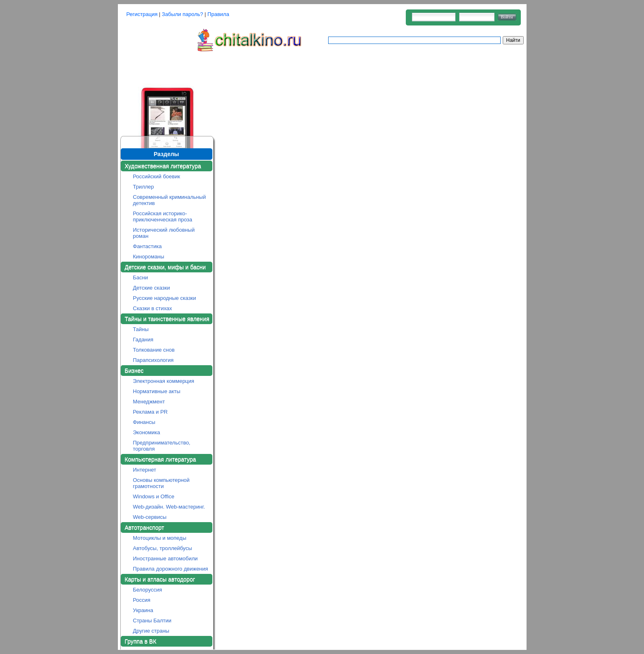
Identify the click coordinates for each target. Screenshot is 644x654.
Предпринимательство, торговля (162, 446)
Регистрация (142, 14)
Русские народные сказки (165, 298)
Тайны (141, 329)
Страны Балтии (152, 621)
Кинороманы (149, 257)
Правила (218, 14)
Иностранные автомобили (166, 558)
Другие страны (151, 631)
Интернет (145, 470)
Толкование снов (154, 350)
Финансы (144, 422)
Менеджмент (149, 402)
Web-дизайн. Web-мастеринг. (169, 507)
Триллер (144, 187)
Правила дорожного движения (171, 569)
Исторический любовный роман (164, 233)
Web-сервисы (150, 517)
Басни (141, 277)
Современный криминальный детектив (170, 200)
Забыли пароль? (182, 14)
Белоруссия (148, 590)
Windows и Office (154, 496)
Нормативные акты (157, 391)
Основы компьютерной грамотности (161, 483)
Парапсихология (153, 360)
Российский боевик (157, 176)
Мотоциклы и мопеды (160, 538)
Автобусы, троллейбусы (163, 548)
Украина (143, 610)
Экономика (147, 432)
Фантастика (147, 246)
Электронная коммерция (164, 381)
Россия (142, 600)
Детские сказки (152, 288)
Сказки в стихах (153, 308)
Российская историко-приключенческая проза (163, 216)
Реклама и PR (151, 412)
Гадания (143, 340)
